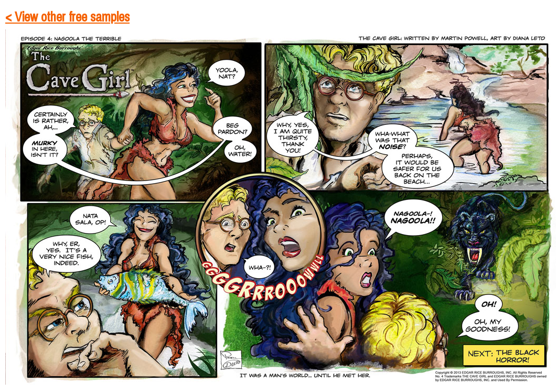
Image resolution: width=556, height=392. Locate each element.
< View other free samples (67, 17)
